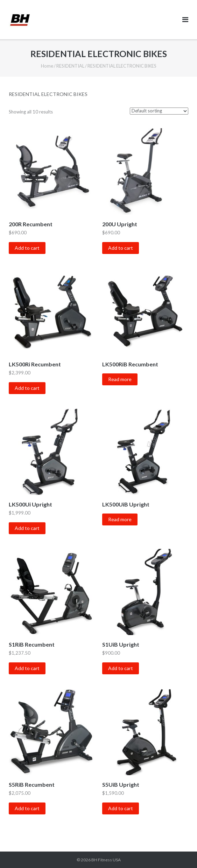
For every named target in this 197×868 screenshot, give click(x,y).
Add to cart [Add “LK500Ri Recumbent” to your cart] (27, 388)
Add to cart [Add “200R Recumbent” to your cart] (27, 248)
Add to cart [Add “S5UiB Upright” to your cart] (121, 808)
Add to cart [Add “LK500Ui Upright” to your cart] (27, 528)
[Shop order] (159, 111)
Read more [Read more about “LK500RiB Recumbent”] (120, 379)
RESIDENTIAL (70, 66)
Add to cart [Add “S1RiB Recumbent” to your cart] (27, 668)
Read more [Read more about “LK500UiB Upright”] (120, 519)
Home (47, 66)
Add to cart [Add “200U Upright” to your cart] (121, 248)
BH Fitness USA (106, 860)
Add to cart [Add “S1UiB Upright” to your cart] (121, 668)
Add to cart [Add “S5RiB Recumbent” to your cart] (27, 808)
